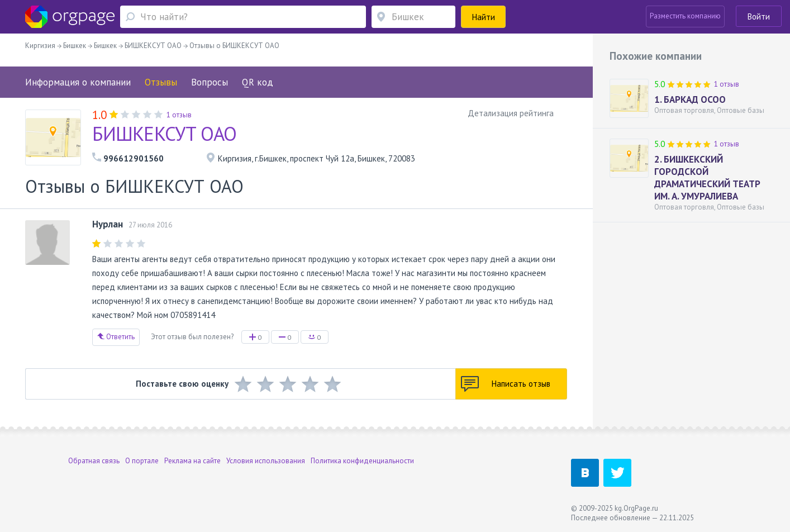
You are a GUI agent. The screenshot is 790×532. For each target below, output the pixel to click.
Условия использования (266, 461)
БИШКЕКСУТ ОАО (164, 134)
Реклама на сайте (192, 461)
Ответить (116, 337)
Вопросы (210, 82)
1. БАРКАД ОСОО (690, 99)
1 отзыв (727, 84)
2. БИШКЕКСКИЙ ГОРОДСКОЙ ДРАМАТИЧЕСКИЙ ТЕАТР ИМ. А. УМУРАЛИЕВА (707, 178)
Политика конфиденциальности (362, 461)
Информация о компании (78, 82)
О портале (142, 461)
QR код (258, 82)
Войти (759, 16)
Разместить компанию (685, 16)
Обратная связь (94, 461)
